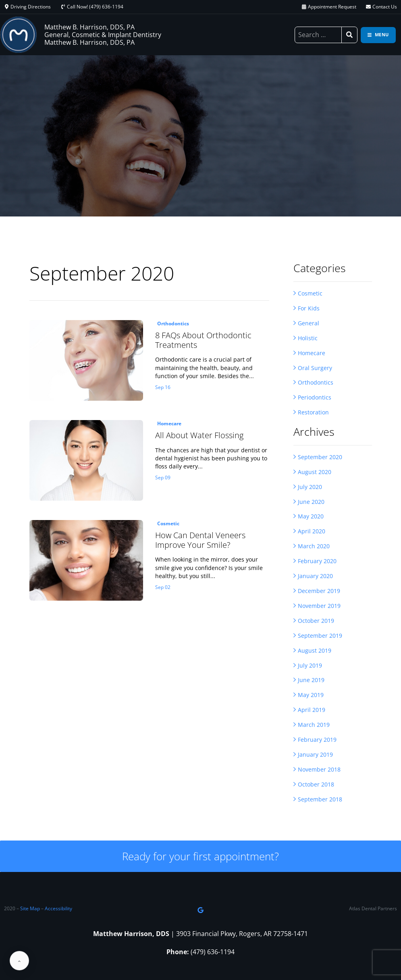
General (309, 323)
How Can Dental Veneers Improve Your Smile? (200, 540)
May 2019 (311, 696)
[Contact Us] (368, 7)
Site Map (30, 909)
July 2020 (310, 487)
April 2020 (312, 532)
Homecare (312, 353)
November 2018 (319, 771)
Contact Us (385, 7)
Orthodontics (316, 383)
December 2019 (319, 592)
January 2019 (315, 756)
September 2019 (320, 636)
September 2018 (320, 800)
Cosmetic (310, 293)
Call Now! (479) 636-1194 (95, 7)
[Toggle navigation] (378, 35)
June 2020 (311, 502)
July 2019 (310, 666)
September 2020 (320, 457)
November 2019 (319, 607)
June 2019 (311, 681)
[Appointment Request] (304, 7)
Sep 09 (163, 478)
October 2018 (316, 785)
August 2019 (315, 651)
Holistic (308, 338)
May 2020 (311, 517)
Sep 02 (163, 587)
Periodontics (315, 398)
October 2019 (316, 621)
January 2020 (315, 577)
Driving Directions (31, 7)
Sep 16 (163, 387)
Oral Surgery (315, 368)
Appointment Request (332, 7)
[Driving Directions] (6, 7)
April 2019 (312, 711)
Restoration (313, 413)
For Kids (309, 308)
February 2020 (317, 562)
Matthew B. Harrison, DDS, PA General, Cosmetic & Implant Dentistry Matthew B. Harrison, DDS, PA (103, 35)
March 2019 (314, 726)
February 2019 (317, 741)
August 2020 (315, 472)
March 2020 (314, 547)
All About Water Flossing (199, 435)
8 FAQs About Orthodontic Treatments (203, 340)
